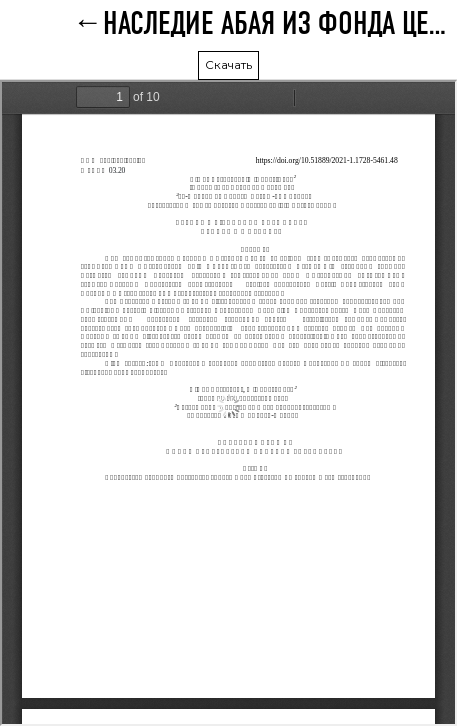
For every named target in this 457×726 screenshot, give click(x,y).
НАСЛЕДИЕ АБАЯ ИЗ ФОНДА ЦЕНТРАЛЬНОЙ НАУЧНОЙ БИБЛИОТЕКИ (280, 25)
